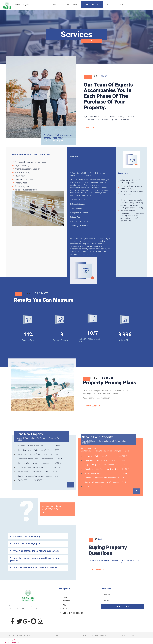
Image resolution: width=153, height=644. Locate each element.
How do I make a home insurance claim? (35, 567)
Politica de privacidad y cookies (94, 635)
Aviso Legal (10, 640)
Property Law (92, 5)
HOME (56, 5)
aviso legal (59, 635)
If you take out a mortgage (27, 536)
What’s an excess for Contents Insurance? (36, 551)
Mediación (72, 5)
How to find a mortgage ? (26, 544)
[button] (38, 537)
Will (109, 5)
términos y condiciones (128, 635)
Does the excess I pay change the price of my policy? (36, 559)
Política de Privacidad (14, 643)
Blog (122, 5)
